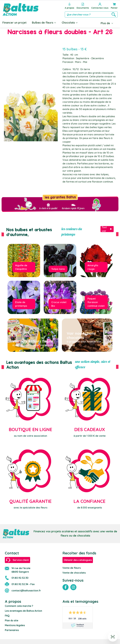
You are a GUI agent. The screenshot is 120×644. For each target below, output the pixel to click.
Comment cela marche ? (19, 606)
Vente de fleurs (72, 568)
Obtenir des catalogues (78, 560)
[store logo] (21, 9)
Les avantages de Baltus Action (23, 611)
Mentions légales (15, 625)
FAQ (7, 616)
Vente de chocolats (74, 573)
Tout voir (107, 229)
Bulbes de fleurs (44, 23)
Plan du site (12, 620)
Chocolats (70, 23)
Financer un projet (14, 23)
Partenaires (12, 630)
